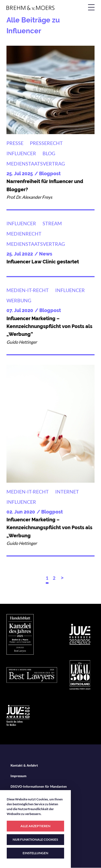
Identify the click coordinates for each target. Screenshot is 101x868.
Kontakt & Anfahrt (24, 766)
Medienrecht (24, 234)
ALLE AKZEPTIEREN (35, 826)
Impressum (18, 776)
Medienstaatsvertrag (36, 164)
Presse (15, 143)
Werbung (19, 300)
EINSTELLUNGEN (35, 853)
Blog (49, 153)
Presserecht (46, 143)
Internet (67, 492)
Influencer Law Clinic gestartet (43, 262)
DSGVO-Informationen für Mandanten (39, 787)
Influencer (21, 153)
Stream (52, 223)
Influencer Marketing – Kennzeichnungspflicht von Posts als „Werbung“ (49, 326)
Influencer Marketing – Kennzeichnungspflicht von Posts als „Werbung (49, 528)
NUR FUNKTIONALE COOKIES (35, 839)
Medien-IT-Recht (28, 290)
